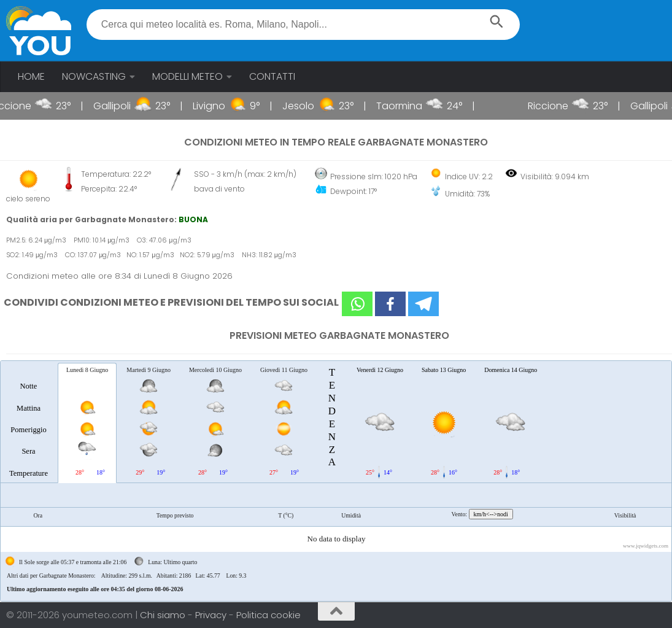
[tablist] (336, 481)
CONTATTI (272, 76)
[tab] (29, 422)
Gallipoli (122, 106)
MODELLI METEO (187, 76)
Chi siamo (164, 615)
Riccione (21, 106)
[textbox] (303, 25)
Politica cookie (268, 615)
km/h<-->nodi (491, 514)
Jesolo (308, 106)
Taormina (409, 106)
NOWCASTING (94, 76)
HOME (31, 76)
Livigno (219, 106)
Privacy (212, 615)
